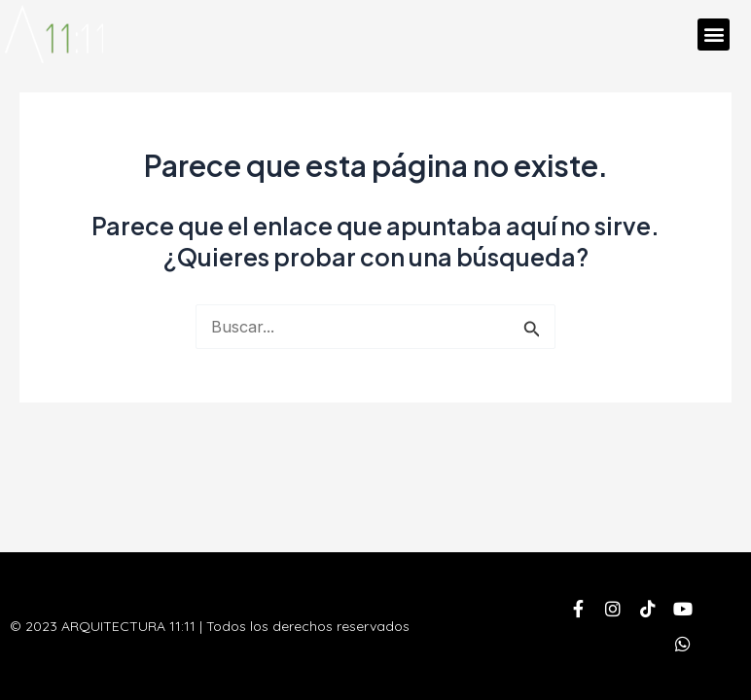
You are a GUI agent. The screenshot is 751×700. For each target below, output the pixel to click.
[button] (714, 35)
